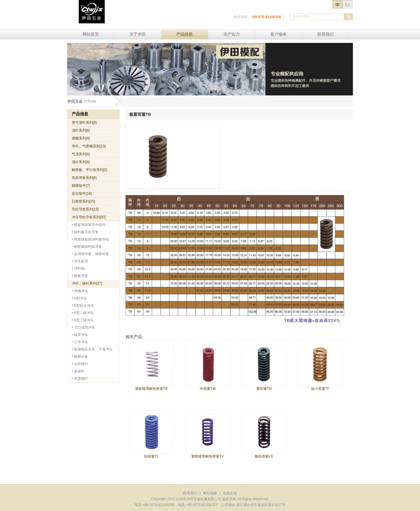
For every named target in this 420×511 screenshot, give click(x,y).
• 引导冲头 (80, 342)
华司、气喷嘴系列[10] (89, 146)
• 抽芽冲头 (80, 335)
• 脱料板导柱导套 (85, 232)
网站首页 (91, 34)
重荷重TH (264, 389)
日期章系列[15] (83, 201)
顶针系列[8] (81, 130)
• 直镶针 (78, 371)
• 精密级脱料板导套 (87, 247)
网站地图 (210, 493)
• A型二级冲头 (83, 313)
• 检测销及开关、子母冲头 (92, 349)
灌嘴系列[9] (81, 138)
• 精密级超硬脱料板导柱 (90, 239)
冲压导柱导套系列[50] (89, 217)
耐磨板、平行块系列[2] (89, 170)
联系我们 (325, 34)
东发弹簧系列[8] (84, 178)
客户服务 (279, 34)
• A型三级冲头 (83, 320)
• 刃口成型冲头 (83, 327)
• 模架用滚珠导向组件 (89, 225)
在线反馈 (230, 493)
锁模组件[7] (81, 186)
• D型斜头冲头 (83, 306)
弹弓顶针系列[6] (84, 123)
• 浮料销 (78, 268)
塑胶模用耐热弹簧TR (151, 389)
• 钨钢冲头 (80, 291)
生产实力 (232, 34)
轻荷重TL (151, 456)
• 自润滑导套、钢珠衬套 (90, 254)
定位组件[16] (82, 193)
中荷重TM (208, 389)
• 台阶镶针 (80, 364)
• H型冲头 (79, 298)
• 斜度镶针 (80, 379)
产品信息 (185, 34)
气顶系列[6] (81, 154)
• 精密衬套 (80, 357)
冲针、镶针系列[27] (87, 283)
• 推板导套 (80, 276)
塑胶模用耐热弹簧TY (208, 456)
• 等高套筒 (80, 261)
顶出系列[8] (81, 162)
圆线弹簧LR (264, 456)
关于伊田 (138, 34)
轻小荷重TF (320, 389)
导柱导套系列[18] (85, 209)
